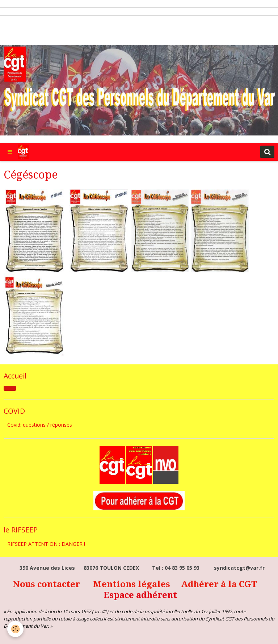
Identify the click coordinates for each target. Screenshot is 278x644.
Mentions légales (133, 584)
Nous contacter (47, 584)
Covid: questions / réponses (40, 425)
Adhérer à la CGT (219, 584)
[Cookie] (15, 629)
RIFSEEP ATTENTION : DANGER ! (46, 544)
